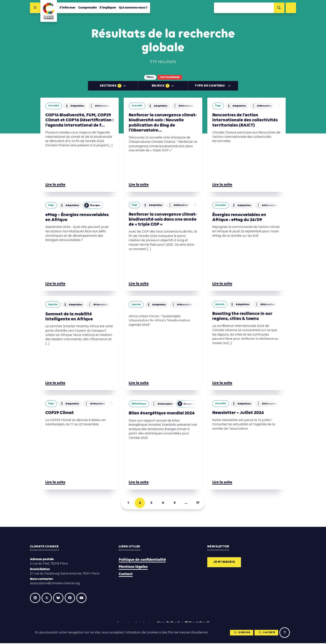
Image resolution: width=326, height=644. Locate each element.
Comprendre (88, 8)
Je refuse (242, 633)
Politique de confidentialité (142, 560)
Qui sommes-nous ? (133, 8)
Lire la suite (55, 185)
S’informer (68, 8)
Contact (126, 575)
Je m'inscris (224, 563)
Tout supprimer (170, 77)
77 (198, 504)
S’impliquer (108, 8)
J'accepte (267, 633)
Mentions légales (133, 568)
